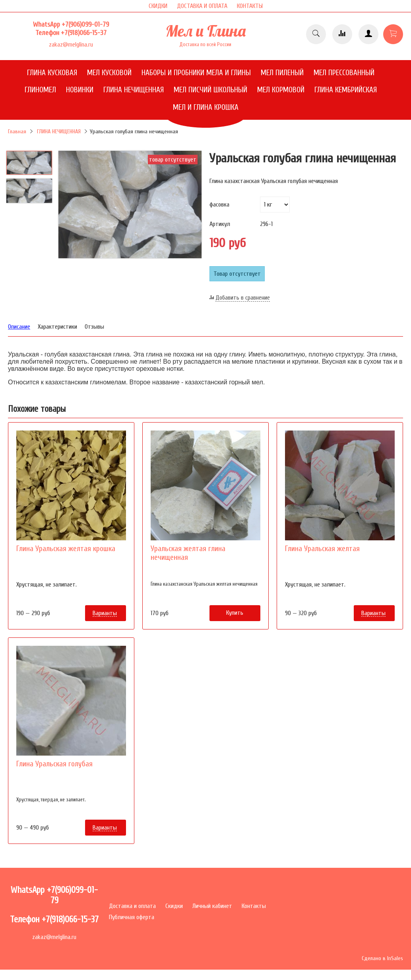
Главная (17, 132)
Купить (235, 613)
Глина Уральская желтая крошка (66, 549)
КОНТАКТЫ (250, 6)
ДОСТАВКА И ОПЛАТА (202, 6)
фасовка (219, 205)
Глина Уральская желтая (322, 549)
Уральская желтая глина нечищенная (188, 553)
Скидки (174, 906)
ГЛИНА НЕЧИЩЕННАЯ (59, 132)
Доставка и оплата (132, 906)
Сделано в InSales (382, 958)
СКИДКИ (158, 6)
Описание (19, 327)
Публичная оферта (132, 917)
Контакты (254, 906)
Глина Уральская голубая (54, 764)
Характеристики (57, 327)
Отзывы (94, 327)
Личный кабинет (212, 906)
